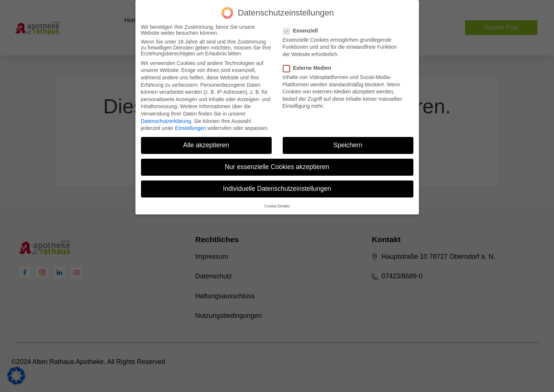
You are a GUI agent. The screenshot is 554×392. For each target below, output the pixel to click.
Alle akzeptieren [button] (206, 145)
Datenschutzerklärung (166, 121)
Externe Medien (309, 68)
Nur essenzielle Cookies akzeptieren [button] (277, 167)
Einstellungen (190, 128)
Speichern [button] (348, 145)
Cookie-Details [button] (277, 206)
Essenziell (303, 31)
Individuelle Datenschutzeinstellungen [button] (277, 189)
